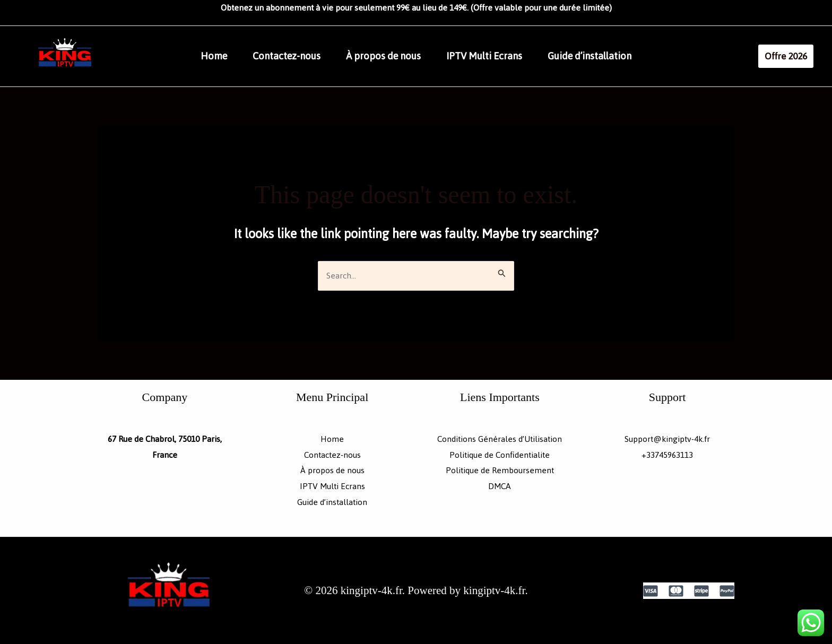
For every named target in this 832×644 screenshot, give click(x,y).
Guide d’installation (590, 56)
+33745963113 (667, 455)
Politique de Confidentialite (500, 455)
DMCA (500, 486)
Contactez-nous (287, 56)
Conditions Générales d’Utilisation (500, 439)
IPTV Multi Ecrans (484, 56)
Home (214, 56)
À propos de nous (383, 56)
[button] (786, 56)
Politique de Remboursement (500, 470)
